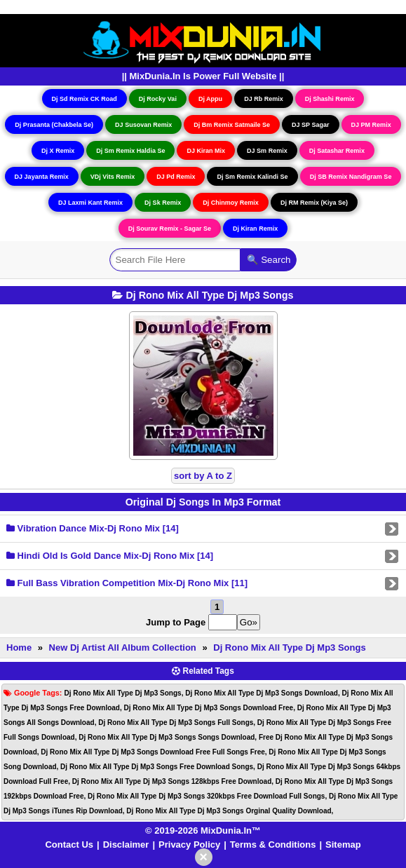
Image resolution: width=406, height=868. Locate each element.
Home (19, 647)
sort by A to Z (203, 476)
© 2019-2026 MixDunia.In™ (203, 830)
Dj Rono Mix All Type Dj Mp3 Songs (289, 647)
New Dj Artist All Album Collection (123, 647)
